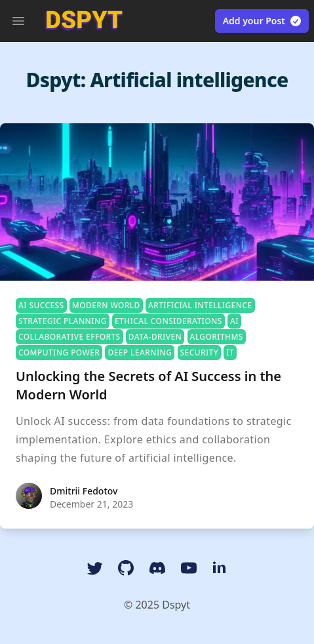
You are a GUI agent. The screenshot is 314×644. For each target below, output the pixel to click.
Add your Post (263, 21)
